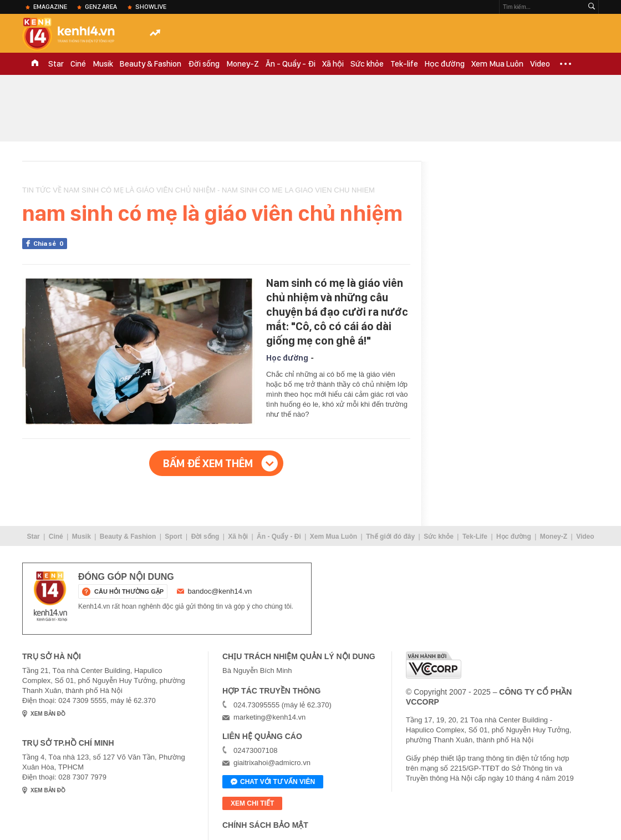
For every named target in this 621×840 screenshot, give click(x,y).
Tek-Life (475, 537)
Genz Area (101, 7)
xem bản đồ (48, 714)
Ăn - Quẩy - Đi (291, 64)
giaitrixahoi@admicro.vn (272, 763)
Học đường (445, 64)
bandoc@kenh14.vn (220, 591)
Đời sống (204, 64)
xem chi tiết (252, 803)
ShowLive (151, 7)
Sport (173, 537)
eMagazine (50, 7)
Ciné (78, 64)
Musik (103, 64)
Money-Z (243, 64)
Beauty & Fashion (151, 64)
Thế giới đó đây (390, 537)
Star (56, 64)
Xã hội (333, 64)
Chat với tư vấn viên (273, 782)
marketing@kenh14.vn (269, 717)
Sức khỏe (367, 64)
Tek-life (404, 64)
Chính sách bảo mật (265, 825)
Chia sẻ (50, 244)
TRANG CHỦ (35, 64)
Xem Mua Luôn (497, 64)
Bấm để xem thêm (208, 463)
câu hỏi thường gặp (129, 591)
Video (540, 64)
